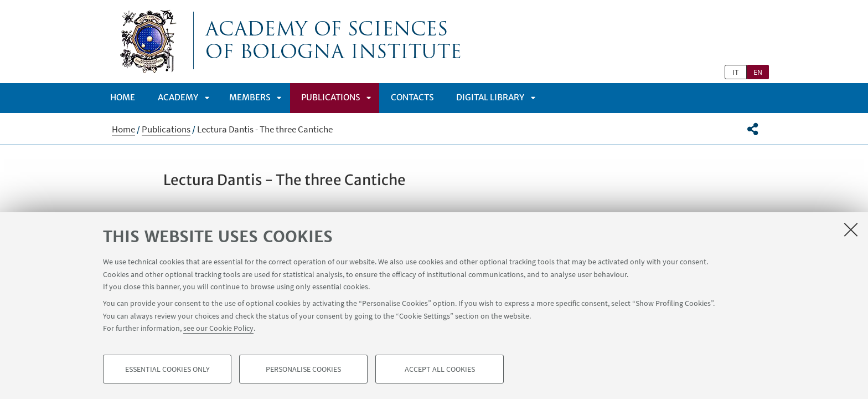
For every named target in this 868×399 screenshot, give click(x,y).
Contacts (412, 97)
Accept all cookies (440, 369)
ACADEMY (178, 97)
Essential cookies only (167, 369)
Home (123, 97)
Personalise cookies (303, 369)
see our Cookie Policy (218, 328)
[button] (753, 129)
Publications (330, 97)
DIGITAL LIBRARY (490, 97)
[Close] (851, 229)
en (758, 72)
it (736, 72)
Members (250, 97)
